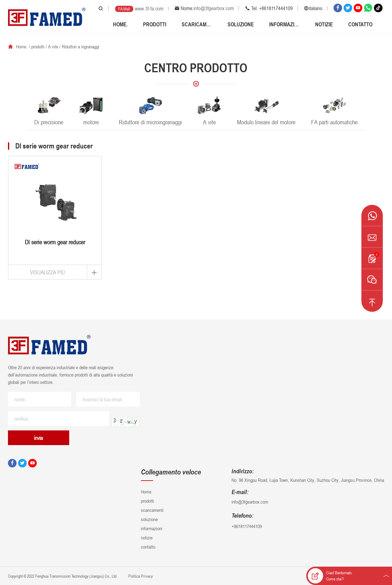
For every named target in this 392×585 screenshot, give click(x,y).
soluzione (241, 24)
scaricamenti (197, 24)
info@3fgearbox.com (214, 8)
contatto (360, 24)
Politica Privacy (140, 576)
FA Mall (124, 9)
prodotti (155, 24)
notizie (324, 24)
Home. (120, 24)
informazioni (285, 24)
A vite (53, 47)
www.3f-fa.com (149, 9)
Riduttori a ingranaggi (81, 47)
